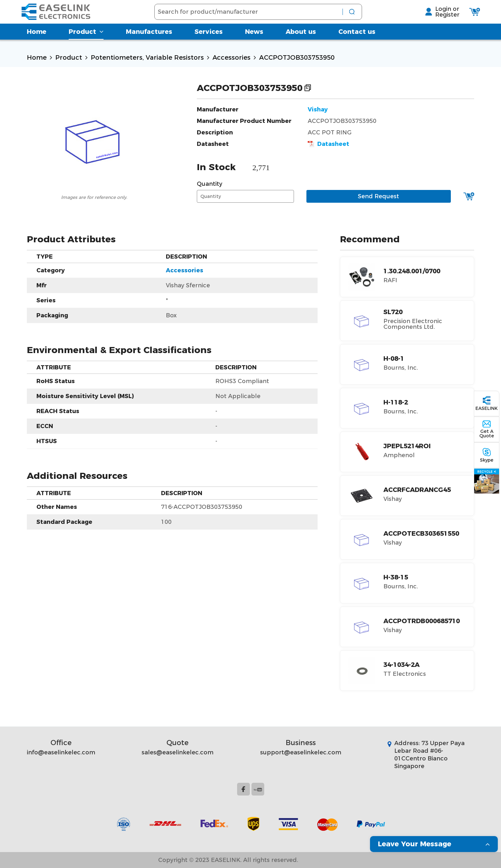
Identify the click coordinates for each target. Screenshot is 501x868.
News (254, 40)
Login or (441, 13)
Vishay (318, 109)
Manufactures (149, 40)
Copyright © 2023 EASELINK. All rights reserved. (228, 860)
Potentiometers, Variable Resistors (147, 57)
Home (37, 40)
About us (301, 40)
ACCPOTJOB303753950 (297, 57)
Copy (308, 88)
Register (441, 19)
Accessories (231, 57)
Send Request (378, 196)
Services (209, 40)
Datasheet (328, 144)
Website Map (324, 860)
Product (86, 40)
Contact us (357, 40)
